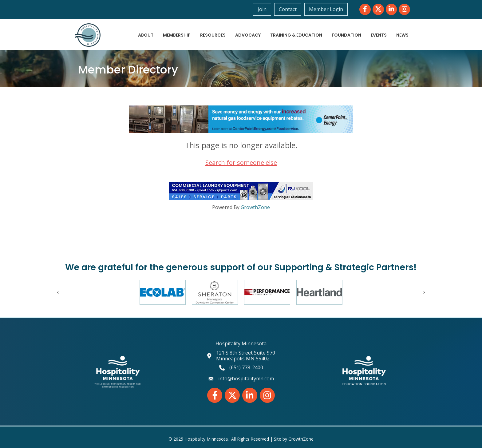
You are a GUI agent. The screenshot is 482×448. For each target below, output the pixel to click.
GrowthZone (255, 207)
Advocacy (248, 35)
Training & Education (296, 35)
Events (379, 35)
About (146, 35)
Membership (177, 35)
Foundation (346, 35)
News (402, 35)
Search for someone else (241, 163)
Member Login (326, 9)
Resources (213, 35)
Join (262, 9)
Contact (288, 9)
